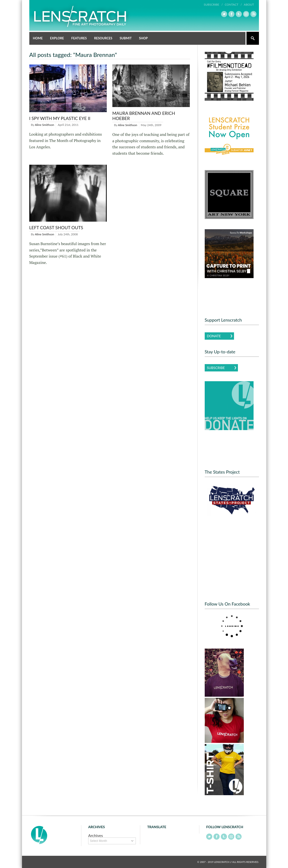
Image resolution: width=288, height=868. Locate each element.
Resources (103, 38)
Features (79, 38)
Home (38, 38)
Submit (126, 38)
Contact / (233, 5)
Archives (96, 835)
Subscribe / (213, 5)
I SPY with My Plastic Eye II (60, 118)
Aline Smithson (45, 125)
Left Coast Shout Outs (56, 228)
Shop (143, 38)
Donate (214, 336)
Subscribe (216, 368)
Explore (57, 38)
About (249, 5)
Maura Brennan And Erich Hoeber (144, 116)
